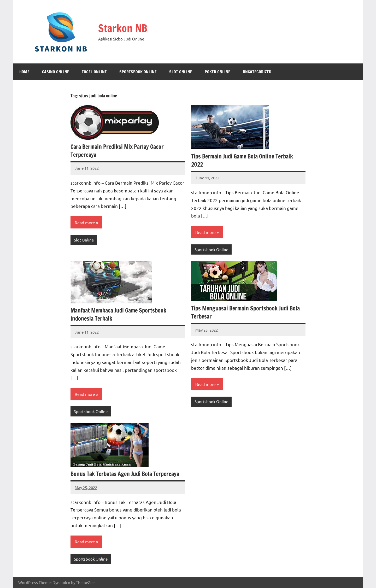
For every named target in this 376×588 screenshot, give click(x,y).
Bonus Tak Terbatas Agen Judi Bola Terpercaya (125, 474)
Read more (85, 222)
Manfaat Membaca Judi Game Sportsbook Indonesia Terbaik (118, 314)
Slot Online (181, 72)
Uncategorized (257, 72)
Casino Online (56, 72)
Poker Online (218, 72)
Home (24, 72)
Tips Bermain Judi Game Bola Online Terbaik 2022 (242, 160)
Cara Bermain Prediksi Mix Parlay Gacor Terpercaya (117, 151)
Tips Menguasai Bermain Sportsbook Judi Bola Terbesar (246, 312)
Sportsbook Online (138, 72)
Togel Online (94, 72)
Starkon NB (123, 28)
